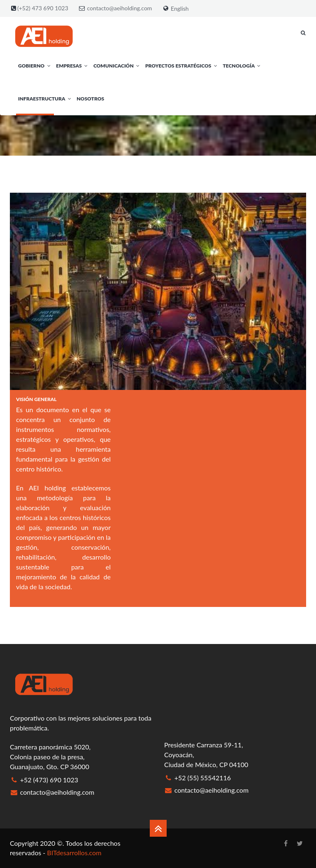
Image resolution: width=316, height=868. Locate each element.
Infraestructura (45, 99)
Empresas (73, 66)
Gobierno (35, 66)
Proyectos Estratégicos (182, 66)
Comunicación (117, 66)
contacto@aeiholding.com (120, 8)
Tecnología (243, 66)
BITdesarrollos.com (74, 853)
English (180, 8)
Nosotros (90, 99)
